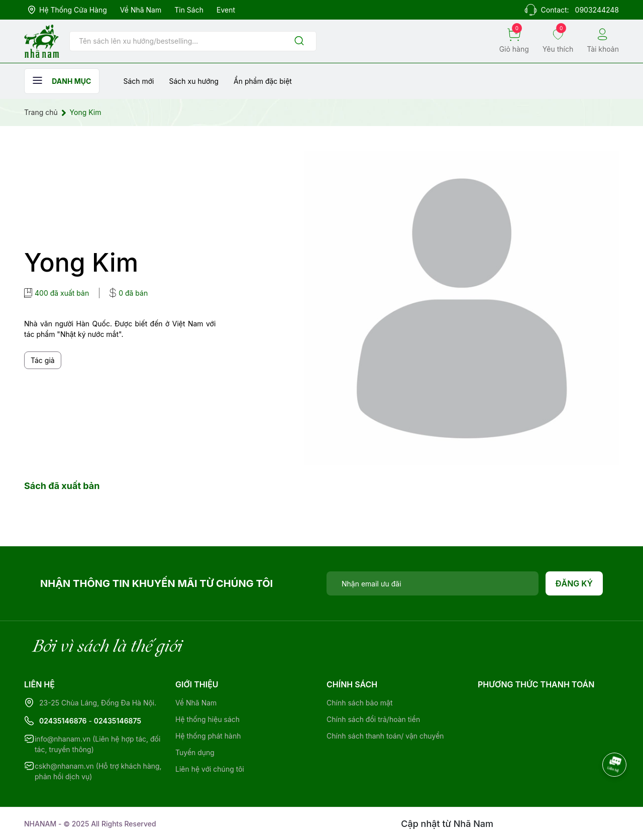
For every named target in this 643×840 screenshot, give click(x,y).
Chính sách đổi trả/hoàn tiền (373, 719)
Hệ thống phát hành (208, 736)
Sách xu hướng (194, 81)
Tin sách (189, 10)
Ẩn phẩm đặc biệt (263, 81)
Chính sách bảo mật (359, 703)
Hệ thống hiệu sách (207, 719)
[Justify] (299, 41)
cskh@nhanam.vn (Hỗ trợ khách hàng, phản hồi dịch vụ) (98, 771)
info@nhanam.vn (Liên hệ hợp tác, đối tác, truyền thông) (97, 744)
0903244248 (597, 10)
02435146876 (63, 721)
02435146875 (118, 721)
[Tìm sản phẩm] (193, 41)
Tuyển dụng (195, 752)
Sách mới (138, 81)
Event (226, 10)
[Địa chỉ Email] (433, 583)
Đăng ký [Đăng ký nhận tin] (574, 583)
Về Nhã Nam (141, 10)
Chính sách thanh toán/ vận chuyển (385, 736)
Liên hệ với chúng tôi (210, 769)
